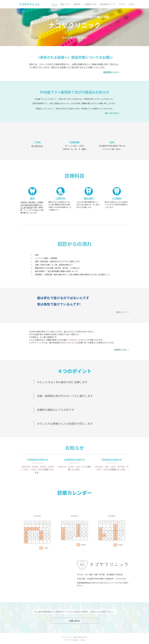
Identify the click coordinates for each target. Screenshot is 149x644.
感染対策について (110, 72)
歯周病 (29, 207)
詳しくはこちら (111, 113)
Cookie (83, 640)
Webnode (75, 640)
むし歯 (23, 207)
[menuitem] (54, 4)
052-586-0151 (37, 146)
